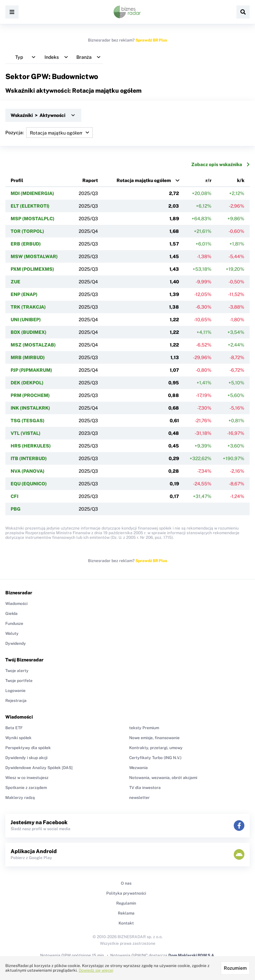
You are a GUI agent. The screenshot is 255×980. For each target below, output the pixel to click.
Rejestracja (16, 701)
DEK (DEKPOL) (27, 383)
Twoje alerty (17, 671)
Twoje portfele (19, 681)
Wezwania (138, 768)
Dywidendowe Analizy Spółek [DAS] (39, 768)
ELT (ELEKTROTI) (30, 206)
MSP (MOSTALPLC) (33, 219)
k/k (241, 180)
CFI (14, 496)
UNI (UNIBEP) (26, 320)
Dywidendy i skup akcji (26, 758)
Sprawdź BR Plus (151, 40)
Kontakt (126, 923)
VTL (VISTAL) (26, 433)
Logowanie (15, 691)
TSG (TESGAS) (28, 421)
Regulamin (126, 903)
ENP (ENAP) (24, 294)
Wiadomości (16, 604)
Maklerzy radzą (20, 798)
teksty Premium (144, 728)
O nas (126, 883)
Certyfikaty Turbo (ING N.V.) (155, 758)
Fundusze (14, 624)
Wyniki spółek (18, 738)
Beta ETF (14, 728)
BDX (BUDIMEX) (29, 332)
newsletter (139, 798)
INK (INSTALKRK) (30, 408)
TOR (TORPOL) (27, 231)
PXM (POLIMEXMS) (32, 269)
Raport (90, 180)
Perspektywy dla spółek (28, 748)
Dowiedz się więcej (96, 970)
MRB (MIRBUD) (28, 357)
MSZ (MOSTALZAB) (33, 345)
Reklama (126, 913)
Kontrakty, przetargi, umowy (156, 748)
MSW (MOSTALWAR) (34, 256)
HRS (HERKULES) (31, 446)
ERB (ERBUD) (26, 244)
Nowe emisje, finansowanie (154, 738)
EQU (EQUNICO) (29, 484)
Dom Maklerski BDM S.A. (192, 955)
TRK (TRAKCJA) (28, 307)
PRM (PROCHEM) (30, 395)
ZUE (15, 282)
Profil (17, 180)
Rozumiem (235, 968)
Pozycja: (49, 133)
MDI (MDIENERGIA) (32, 193)
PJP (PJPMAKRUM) (31, 370)
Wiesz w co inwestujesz (27, 778)
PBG (16, 509)
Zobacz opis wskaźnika (220, 164)
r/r (209, 180)
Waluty (12, 634)
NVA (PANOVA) (28, 471)
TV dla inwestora (145, 788)
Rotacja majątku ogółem (144, 180)
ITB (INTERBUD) (29, 458)
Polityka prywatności (126, 893)
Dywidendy (16, 643)
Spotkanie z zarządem (26, 788)
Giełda (11, 614)
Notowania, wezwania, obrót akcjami (163, 778)
